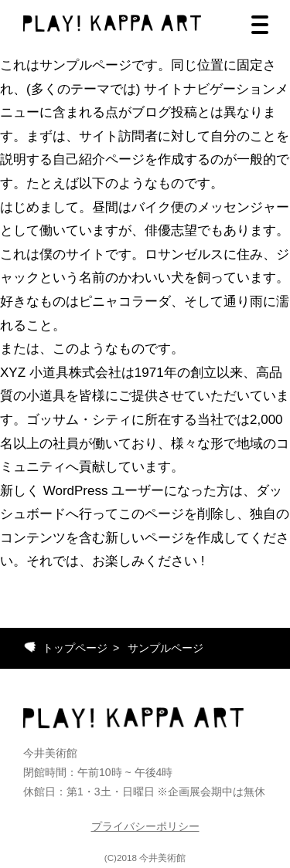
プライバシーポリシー (145, 826)
